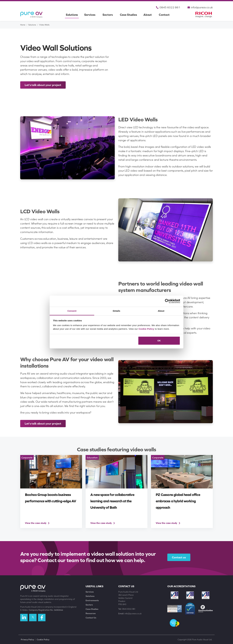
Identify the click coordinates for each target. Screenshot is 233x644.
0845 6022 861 (168, 7)
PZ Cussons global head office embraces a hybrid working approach (178, 501)
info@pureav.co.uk (200, 7)
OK (159, 341)
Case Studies (128, 15)
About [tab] (161, 311)
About (148, 15)
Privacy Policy (27, 639)
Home (23, 25)
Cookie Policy (146, 329)
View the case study (36, 523)
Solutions (72, 15)
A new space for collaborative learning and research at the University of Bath (112, 501)
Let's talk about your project (43, 85)
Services (90, 15)
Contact (164, 15)
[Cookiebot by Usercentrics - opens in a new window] (167, 301)
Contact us (179, 557)
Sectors (108, 15)
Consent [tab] (72, 311)
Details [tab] (116, 311)
